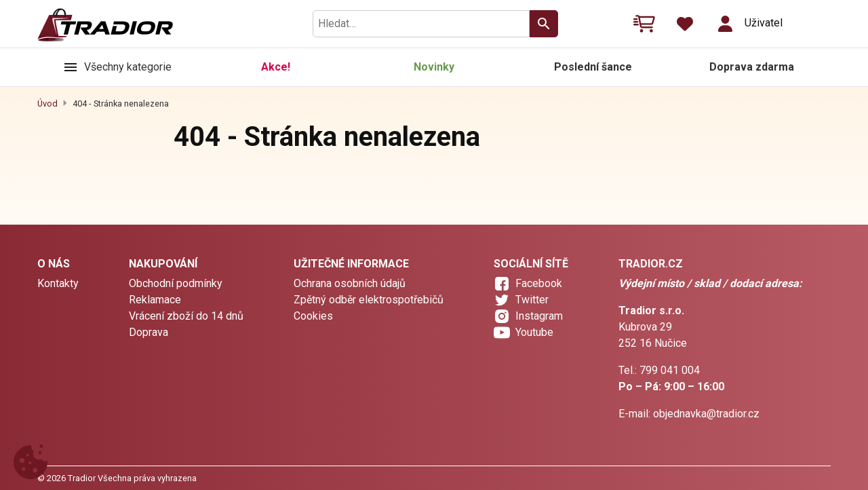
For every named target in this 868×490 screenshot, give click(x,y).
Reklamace (155, 300)
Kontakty (58, 283)
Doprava (149, 332)
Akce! (276, 67)
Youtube (534, 332)
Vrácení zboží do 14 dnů (186, 316)
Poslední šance (593, 67)
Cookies (313, 316)
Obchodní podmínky (176, 283)
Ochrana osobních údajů (350, 283)
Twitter (532, 300)
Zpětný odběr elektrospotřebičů (369, 300)
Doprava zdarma (752, 67)
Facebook (539, 283)
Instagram (539, 316)
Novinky (434, 67)
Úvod (47, 103)
